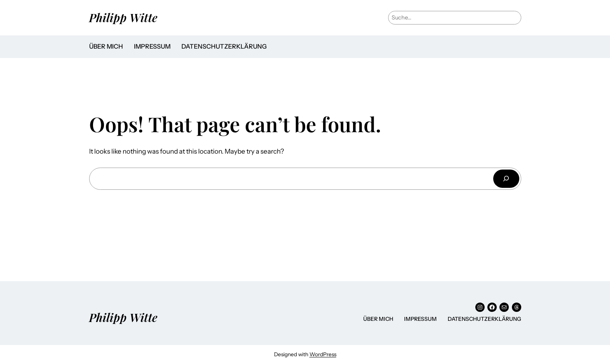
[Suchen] (506, 179)
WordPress (323, 354)
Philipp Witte (123, 17)
